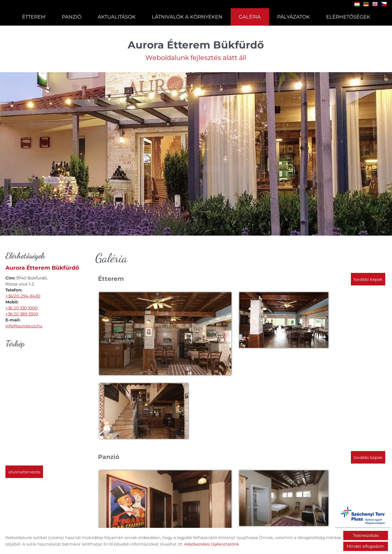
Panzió (72, 17)
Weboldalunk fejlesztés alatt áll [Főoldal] (196, 48)
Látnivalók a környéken (187, 17)
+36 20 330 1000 (22, 307)
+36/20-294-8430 (23, 295)
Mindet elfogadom (366, 546)
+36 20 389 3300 (22, 313)
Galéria (249, 17)
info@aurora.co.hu (24, 325)
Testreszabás (366, 535)
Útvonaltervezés (24, 471)
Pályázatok (293, 17)
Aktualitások (117, 17)
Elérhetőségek (348, 17)
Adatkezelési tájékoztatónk (212, 544)
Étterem (34, 17)
